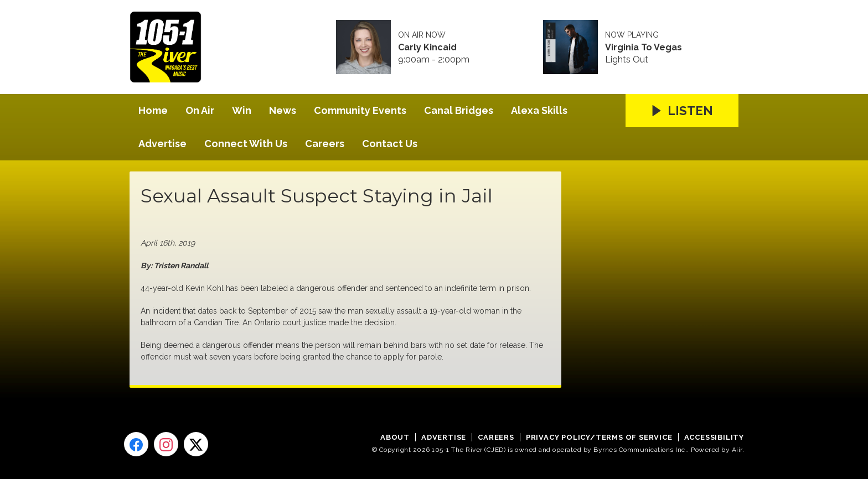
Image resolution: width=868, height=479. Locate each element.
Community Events (360, 110)
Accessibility (714, 437)
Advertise (162, 144)
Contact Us (390, 144)
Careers (325, 144)
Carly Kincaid (427, 48)
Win (242, 110)
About (395, 437)
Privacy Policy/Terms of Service (599, 437)
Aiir (737, 450)
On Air (200, 110)
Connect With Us (246, 144)
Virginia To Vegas (644, 48)
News (283, 110)
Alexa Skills (539, 110)
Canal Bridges (459, 110)
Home (153, 110)
